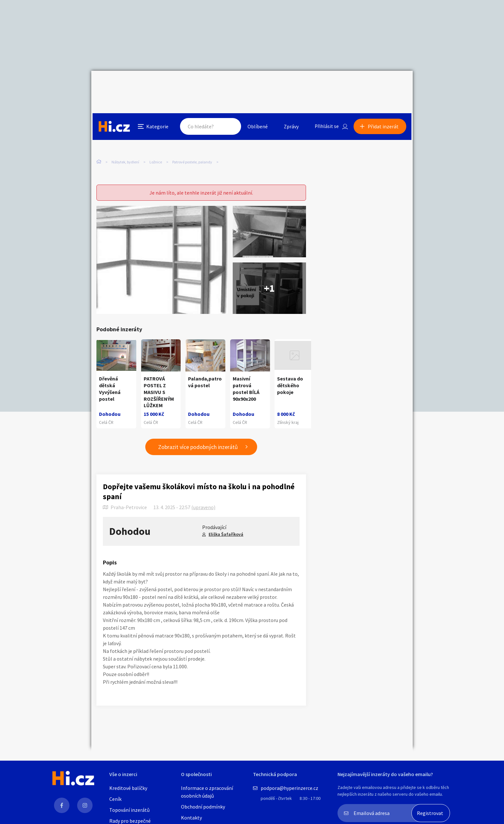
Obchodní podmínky (203, 807)
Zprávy (290, 85)
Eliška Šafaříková (226, 521)
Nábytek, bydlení (125, 135)
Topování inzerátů (130, 810)
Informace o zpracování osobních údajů (207, 792)
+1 (269, 275)
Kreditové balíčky (128, 788)
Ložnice (156, 135)
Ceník (115, 799)
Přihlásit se (326, 85)
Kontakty (191, 818)
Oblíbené (257, 85)
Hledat (229, 85)
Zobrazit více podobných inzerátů (198, 433)
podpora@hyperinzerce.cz (289, 788)
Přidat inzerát (384, 85)
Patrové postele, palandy (192, 135)
